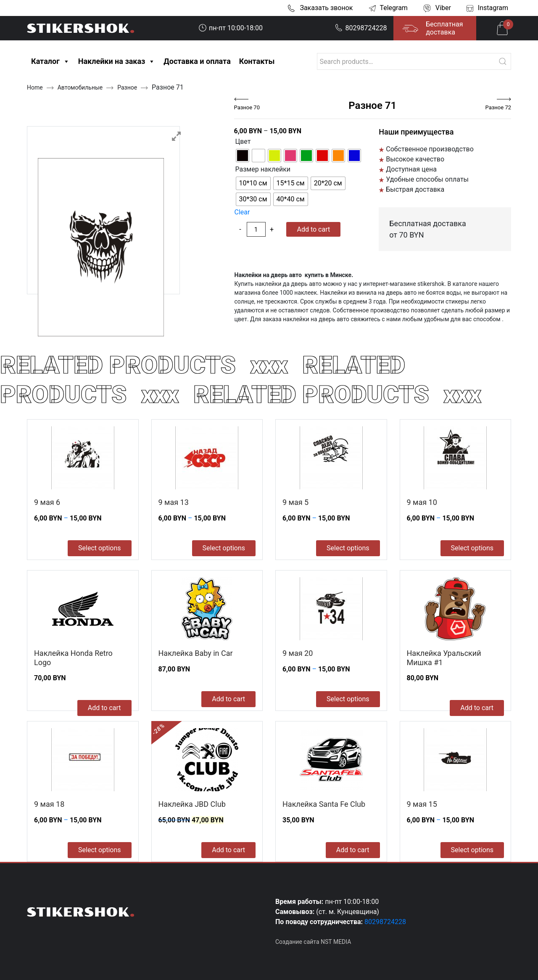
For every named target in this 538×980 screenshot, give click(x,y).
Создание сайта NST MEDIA (313, 942)
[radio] (243, 156)
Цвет (243, 141)
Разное (127, 87)
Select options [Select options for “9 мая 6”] (99, 548)
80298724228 (361, 28)
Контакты (257, 61)
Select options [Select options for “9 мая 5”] (348, 548)
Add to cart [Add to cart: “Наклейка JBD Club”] (228, 850)
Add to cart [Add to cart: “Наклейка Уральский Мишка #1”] (477, 708)
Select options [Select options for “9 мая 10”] (472, 548)
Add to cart (313, 229)
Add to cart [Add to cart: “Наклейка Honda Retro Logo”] (104, 708)
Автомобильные (80, 87)
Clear (242, 212)
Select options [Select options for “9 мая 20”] (348, 699)
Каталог (50, 61)
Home (35, 87)
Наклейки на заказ (117, 61)
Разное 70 (247, 107)
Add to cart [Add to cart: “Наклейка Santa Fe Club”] (353, 850)
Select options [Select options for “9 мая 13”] (224, 548)
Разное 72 (498, 107)
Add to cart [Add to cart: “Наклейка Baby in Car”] (228, 699)
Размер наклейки (263, 169)
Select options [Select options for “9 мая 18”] (99, 850)
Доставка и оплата (197, 61)
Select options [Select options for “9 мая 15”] (472, 850)
